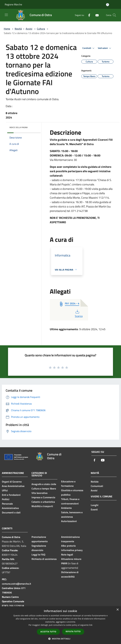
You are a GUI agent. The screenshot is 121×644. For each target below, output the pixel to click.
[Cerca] (114, 15)
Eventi (94, 509)
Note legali (67, 555)
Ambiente (66, 508)
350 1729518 (17, 606)
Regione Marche (13, 4)
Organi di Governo (12, 482)
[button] (60, 639)
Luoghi (95, 505)
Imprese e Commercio (43, 497)
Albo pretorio (68, 546)
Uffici (5, 490)
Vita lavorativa (39, 493)
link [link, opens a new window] (91, 625)
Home (7, 29)
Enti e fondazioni (11, 495)
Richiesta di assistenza (44, 559)
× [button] (117, 610)
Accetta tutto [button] (48, 632)
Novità (18, 29)
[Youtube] (96, 15)
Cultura (41, 29)
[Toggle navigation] (6, 15)
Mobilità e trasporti (42, 506)
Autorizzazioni (69, 521)
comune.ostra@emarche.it (16, 584)
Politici (6, 499)
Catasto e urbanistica (43, 502)
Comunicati (97, 486)
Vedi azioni (105, 48)
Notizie (95, 482)
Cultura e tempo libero (44, 489)
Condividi (89, 48)
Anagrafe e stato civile (44, 484)
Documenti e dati (11, 512)
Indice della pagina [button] (19, 127)
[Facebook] (88, 15)
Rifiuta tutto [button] (73, 631)
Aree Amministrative (13, 486)
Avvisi (29, 29)
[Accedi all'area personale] (108, 5)
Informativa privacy (72, 550)
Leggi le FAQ (38, 555)
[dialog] (60, 625)
